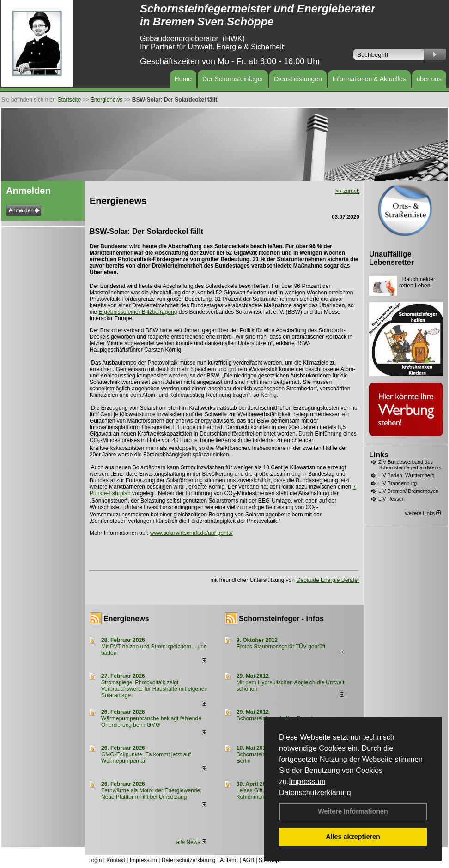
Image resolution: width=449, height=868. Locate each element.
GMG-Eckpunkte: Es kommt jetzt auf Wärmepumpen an (146, 758)
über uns (429, 79)
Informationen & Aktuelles (369, 79)
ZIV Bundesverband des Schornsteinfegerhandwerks (410, 465)
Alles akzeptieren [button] (353, 837)
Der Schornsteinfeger (233, 79)
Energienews (126, 619)
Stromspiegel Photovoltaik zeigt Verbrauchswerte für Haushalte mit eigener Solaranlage (154, 689)
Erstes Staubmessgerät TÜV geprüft (281, 647)
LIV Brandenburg (397, 483)
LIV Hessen (391, 499)
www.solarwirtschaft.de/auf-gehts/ (191, 533)
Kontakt (116, 860)
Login (95, 860)
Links (379, 455)
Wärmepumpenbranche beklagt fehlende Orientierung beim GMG (151, 722)
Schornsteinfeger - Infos (281, 619)
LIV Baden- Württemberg (407, 475)
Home (183, 79)
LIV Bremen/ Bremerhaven (408, 491)
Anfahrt (229, 860)
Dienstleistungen (298, 79)
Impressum (307, 781)
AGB (248, 860)
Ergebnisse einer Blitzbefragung (138, 312)
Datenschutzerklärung (315, 793)
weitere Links (423, 513)
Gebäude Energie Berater (328, 580)
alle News (191, 842)
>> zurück (347, 191)
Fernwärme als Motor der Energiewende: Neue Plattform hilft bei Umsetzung (151, 794)
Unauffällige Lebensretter (391, 258)
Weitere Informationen (353, 811)
